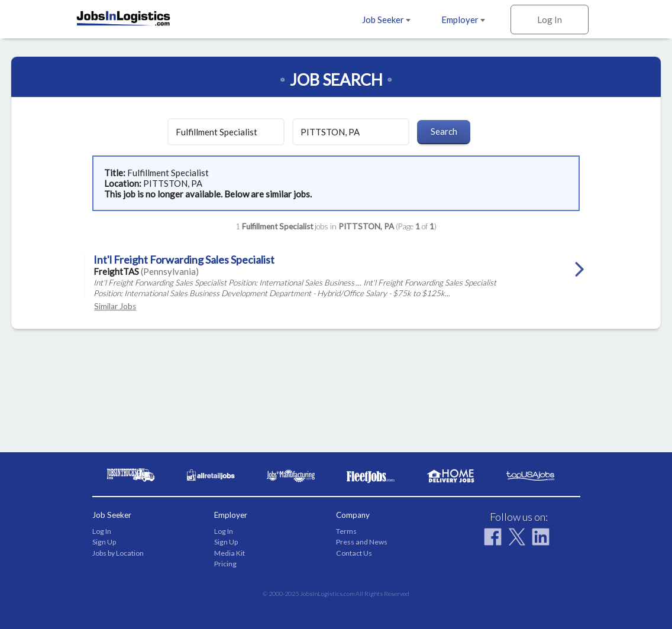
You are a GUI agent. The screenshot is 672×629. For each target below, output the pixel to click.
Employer (463, 20)
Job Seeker (386, 20)
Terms (346, 531)
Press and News (362, 542)
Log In (550, 20)
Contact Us (354, 553)
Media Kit (230, 553)
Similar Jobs (115, 306)
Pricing (225, 564)
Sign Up (104, 542)
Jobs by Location (118, 553)
